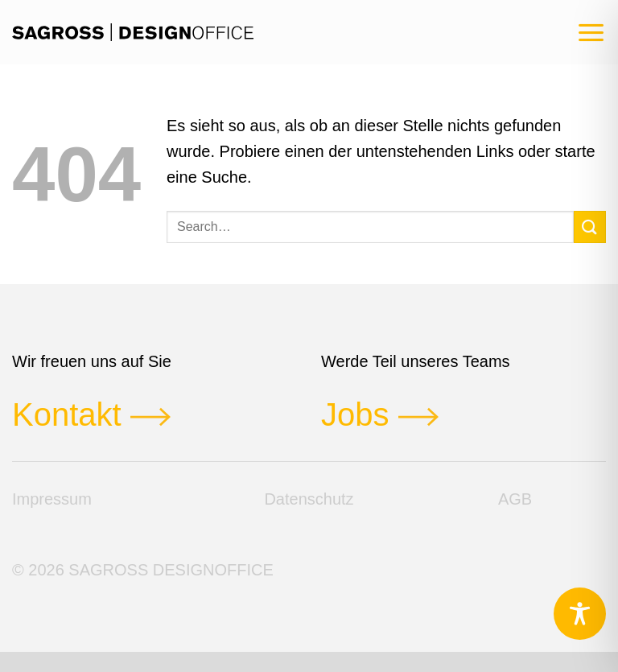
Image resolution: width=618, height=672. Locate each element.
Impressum (52, 499)
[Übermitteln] (590, 227)
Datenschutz (309, 499)
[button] (591, 33)
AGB (515, 499)
